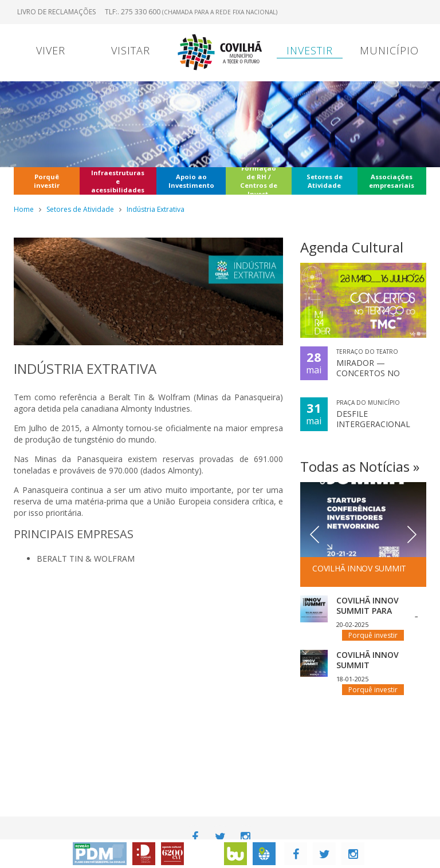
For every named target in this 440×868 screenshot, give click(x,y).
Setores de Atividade (325, 181)
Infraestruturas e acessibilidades (118, 181)
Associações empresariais (392, 181)
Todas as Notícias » (360, 466)
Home (24, 209)
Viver (51, 50)
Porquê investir (47, 181)
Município (389, 50)
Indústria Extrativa (156, 209)
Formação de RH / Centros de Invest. (259, 181)
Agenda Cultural (352, 247)
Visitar (131, 50)
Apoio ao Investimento (191, 181)
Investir (310, 50)
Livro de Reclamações (56, 12)
